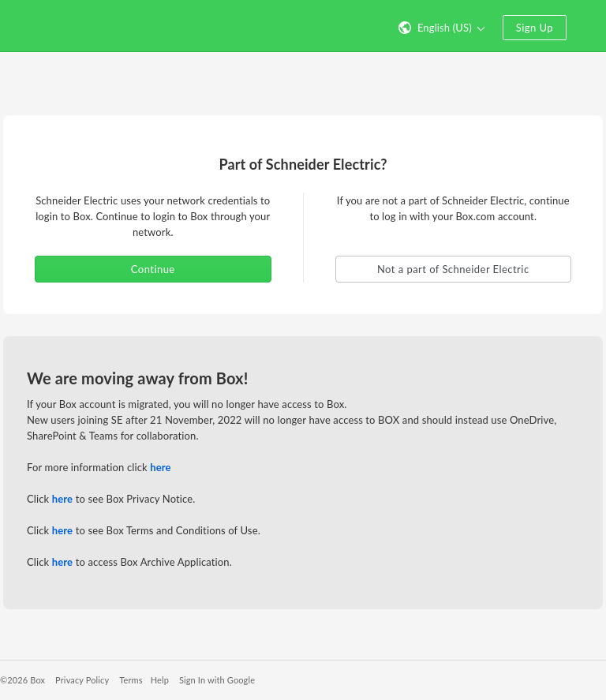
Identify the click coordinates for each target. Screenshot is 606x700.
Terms (131, 680)
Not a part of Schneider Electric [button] (453, 269)
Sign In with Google (217, 680)
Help (160, 680)
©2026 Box (22, 680)
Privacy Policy (82, 680)
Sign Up (535, 28)
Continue (153, 269)
